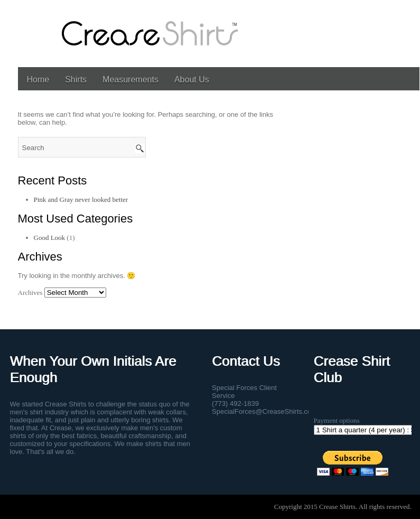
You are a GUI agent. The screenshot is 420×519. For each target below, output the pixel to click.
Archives (30, 293)
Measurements (130, 80)
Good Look (50, 238)
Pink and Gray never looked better (81, 200)
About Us (192, 80)
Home (38, 80)
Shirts (76, 80)
